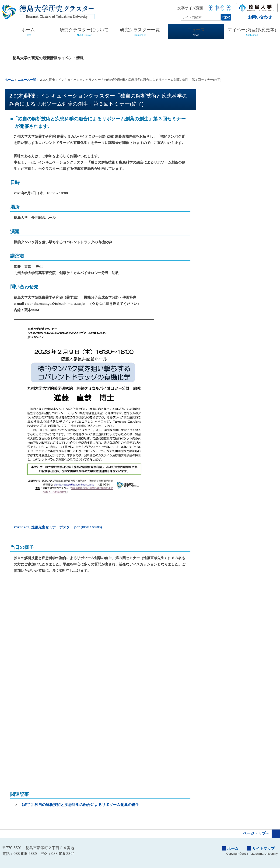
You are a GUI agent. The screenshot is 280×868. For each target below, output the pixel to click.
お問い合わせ (256, 17)
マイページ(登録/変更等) (252, 32)
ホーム (28, 32)
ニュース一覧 (27, 80)
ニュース (196, 32)
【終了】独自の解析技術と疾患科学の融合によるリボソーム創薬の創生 (79, 805)
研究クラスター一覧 (140, 32)
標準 (219, 8)
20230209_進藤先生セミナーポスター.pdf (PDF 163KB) (58, 527)
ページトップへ (262, 834)
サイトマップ (261, 848)
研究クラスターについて (84, 32)
